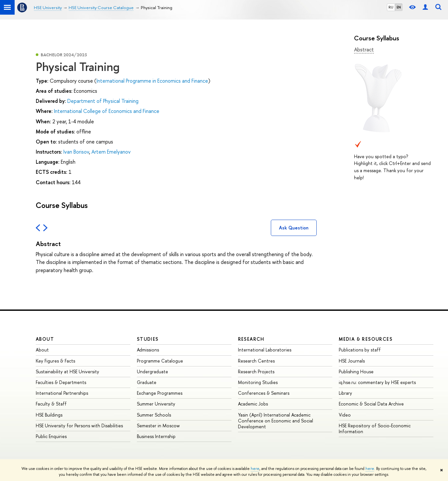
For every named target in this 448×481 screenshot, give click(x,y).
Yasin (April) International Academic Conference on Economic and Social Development (276, 421)
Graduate (147, 382)
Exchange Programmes (160, 393)
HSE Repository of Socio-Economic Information (375, 428)
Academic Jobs (253, 404)
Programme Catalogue (160, 361)
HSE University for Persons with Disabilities (79, 426)
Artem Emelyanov (111, 152)
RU (391, 7)
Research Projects (256, 371)
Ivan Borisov (76, 152)
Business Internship (156, 436)
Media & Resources (366, 339)
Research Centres (256, 361)
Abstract (364, 49)
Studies (148, 339)
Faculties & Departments (61, 382)
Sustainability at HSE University (67, 371)
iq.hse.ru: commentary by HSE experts (377, 382)
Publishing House (356, 371)
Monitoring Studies (258, 382)
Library (345, 393)
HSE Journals (352, 361)
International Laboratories (265, 350)
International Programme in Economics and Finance (152, 81)
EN (399, 7)
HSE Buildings (49, 415)
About (45, 339)
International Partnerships (62, 393)
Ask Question (294, 228)
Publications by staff (360, 350)
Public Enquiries (51, 436)
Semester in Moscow (158, 426)
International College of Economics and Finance (107, 111)
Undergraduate (152, 371)
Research (251, 339)
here (255, 469)
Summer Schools (154, 415)
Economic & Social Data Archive (371, 404)
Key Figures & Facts (55, 361)
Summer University (156, 404)
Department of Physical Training (103, 101)
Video (345, 415)
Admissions (148, 350)
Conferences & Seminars (264, 393)
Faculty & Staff (51, 404)
